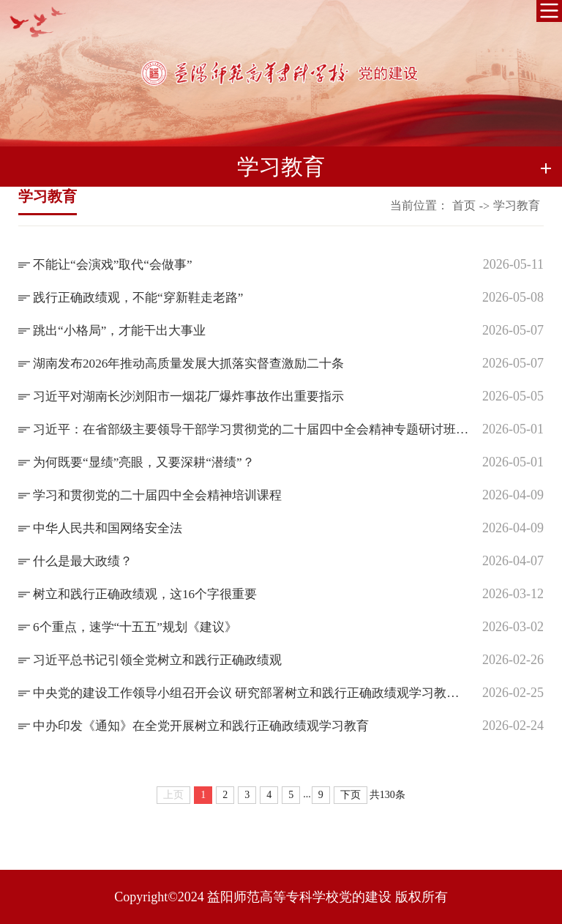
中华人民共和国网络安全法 (112, 528)
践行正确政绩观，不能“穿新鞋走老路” (144, 297)
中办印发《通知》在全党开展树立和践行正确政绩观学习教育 (211, 726)
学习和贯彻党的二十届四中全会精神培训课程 (165, 495)
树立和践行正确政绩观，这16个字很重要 (151, 594)
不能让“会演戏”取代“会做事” (117, 264)
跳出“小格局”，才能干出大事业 (124, 330)
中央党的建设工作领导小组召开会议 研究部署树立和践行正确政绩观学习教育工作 (252, 693)
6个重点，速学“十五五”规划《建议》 (141, 627)
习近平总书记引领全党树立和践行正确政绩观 (165, 660)
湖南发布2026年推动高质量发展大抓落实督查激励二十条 (198, 363)
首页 (464, 205)
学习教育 (517, 205)
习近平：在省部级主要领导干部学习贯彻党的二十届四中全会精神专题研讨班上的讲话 (252, 429)
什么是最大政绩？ (86, 561)
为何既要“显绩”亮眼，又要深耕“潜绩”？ (150, 462)
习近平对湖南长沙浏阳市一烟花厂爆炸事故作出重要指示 (198, 396)
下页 (351, 795)
